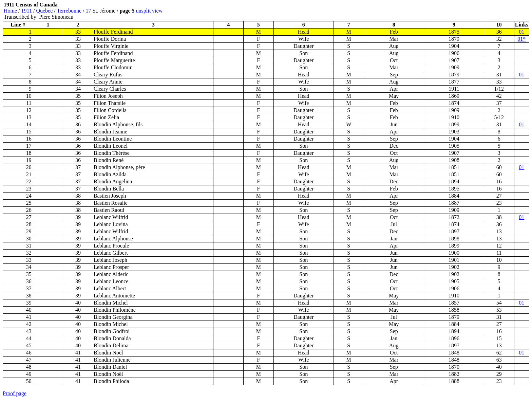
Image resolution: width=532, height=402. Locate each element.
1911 (27, 11)
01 (521, 32)
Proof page (15, 393)
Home (10, 11)
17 (89, 11)
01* (521, 39)
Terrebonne (69, 11)
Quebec (44, 11)
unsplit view (149, 11)
